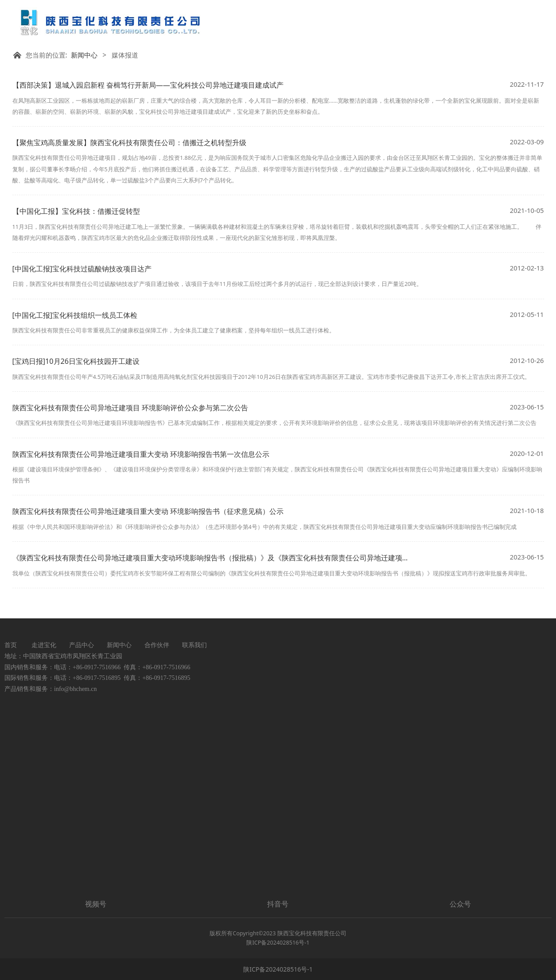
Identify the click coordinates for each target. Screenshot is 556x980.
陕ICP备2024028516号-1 (278, 969)
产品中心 (82, 645)
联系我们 (194, 645)
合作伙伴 (157, 645)
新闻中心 (84, 55)
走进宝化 (44, 645)
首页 (11, 645)
